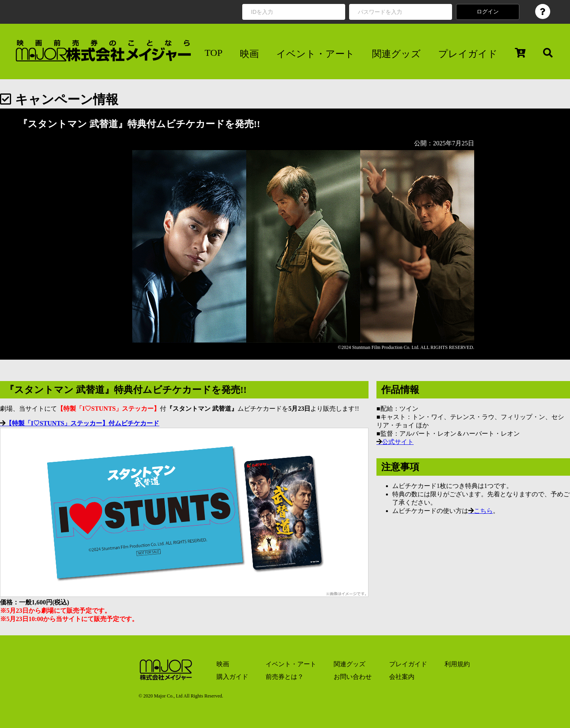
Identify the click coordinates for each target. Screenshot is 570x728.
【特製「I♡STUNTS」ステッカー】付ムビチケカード (82, 423)
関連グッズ (396, 54)
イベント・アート (315, 54)
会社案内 (402, 677)
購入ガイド (232, 677)
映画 (249, 54)
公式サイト (398, 442)
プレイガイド (468, 54)
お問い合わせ (353, 677)
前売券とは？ (285, 677)
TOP (214, 53)
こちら (483, 511)
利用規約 (457, 664)
